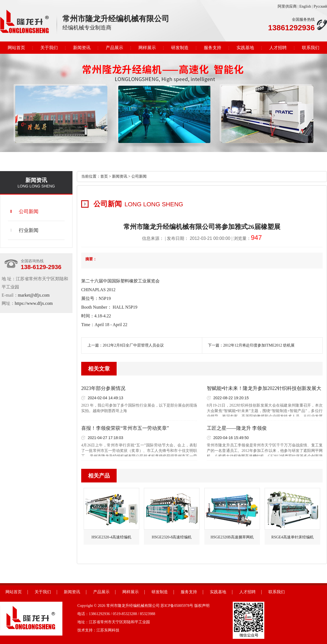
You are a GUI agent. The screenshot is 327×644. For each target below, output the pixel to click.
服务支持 (213, 48)
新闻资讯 (82, 48)
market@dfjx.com (34, 295)
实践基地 (245, 48)
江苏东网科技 (108, 630)
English (305, 6)
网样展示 (147, 48)
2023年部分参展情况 (103, 388)
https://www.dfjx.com (34, 303)
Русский (320, 6)
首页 (104, 176)
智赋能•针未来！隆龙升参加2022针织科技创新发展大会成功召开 (264, 389)
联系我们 (311, 48)
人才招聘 (278, 48)
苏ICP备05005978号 (177, 606)
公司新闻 (29, 211)
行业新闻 (29, 230)
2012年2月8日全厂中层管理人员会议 (133, 345)
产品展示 (114, 48)
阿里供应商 (287, 6)
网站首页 (16, 48)
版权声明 (202, 606)
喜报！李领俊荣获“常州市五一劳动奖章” (125, 428)
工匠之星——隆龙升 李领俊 (237, 428)
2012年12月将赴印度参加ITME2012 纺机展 (259, 345)
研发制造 (180, 48)
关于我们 (49, 48)
